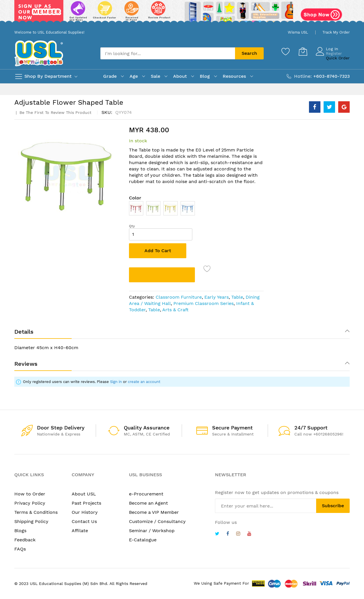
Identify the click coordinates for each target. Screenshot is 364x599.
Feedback (25, 540)
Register (334, 53)
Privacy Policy (30, 503)
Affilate (80, 531)
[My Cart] (303, 51)
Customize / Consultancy (157, 521)
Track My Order (336, 32)
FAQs (20, 549)
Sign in (116, 382)
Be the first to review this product (55, 112)
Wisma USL (298, 32)
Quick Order (338, 58)
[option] (136, 208)
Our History (85, 512)
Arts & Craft (175, 310)
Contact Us (84, 521)
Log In (332, 49)
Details (24, 332)
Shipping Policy (31, 521)
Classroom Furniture (179, 297)
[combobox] (168, 53)
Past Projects (86, 503)
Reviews (26, 364)
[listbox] (196, 210)
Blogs (20, 531)
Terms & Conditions (36, 512)
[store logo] (39, 53)
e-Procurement (146, 494)
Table (237, 297)
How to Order (30, 494)
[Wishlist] (286, 51)
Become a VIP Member (154, 512)
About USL (84, 494)
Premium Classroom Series (203, 303)
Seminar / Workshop (152, 531)
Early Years (217, 297)
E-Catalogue (143, 540)
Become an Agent (148, 503)
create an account (144, 382)
